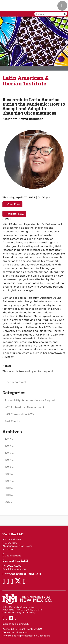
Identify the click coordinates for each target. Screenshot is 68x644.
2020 (8, 481)
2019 (8, 488)
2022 (8, 467)
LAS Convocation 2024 (20, 414)
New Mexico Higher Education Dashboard (26, 636)
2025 (8, 446)
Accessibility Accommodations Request (30, 400)
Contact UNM (34, 629)
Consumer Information (15, 632)
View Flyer (12, 204)
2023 (8, 460)
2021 (8, 474)
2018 (8, 495)
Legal (22, 629)
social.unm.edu (21, 624)
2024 (8, 453)
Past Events (12, 421)
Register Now (14, 214)
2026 (8, 439)
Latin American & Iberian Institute (26, 81)
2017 (8, 502)
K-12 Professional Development (24, 407)
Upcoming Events (16, 382)
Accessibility (10, 629)
